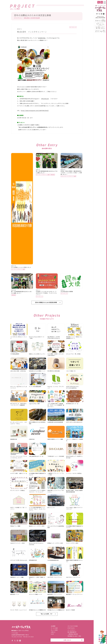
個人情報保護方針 (72, 632)
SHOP (52, 634)
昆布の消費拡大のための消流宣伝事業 (46, 307)
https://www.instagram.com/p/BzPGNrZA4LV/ (35, 111)
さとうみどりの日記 (73, 626)
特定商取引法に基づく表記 (74, 637)
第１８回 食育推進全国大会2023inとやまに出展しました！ (47, 176)
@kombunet (45, 99)
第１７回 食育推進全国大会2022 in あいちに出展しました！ (22, 297)
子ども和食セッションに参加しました (21, 272)
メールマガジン (72, 630)
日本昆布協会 (42, 38)
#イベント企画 (22, 274)
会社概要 (53, 626)
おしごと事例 (54, 630)
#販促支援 (53, 179)
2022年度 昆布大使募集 (67, 296)
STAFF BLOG (71, 628)
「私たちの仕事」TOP (46, 619)
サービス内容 (54, 628)
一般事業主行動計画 (73, 634)
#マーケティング (73, 27)
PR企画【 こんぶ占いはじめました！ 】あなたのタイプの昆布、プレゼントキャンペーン (46, 298)
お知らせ (53, 632)
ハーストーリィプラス (100, 9)
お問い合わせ (67, 640)
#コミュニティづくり (65, 181)
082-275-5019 (18, 637)
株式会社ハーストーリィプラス (21, 627)
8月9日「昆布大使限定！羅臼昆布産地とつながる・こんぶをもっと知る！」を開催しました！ (71, 177)
